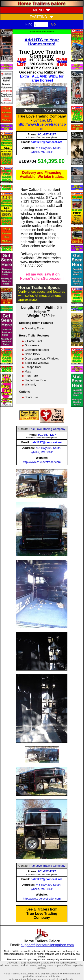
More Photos (54, 110)
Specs (29, 110)
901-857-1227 (47, 134)
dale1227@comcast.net (46, 142)
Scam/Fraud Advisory (42, 32)
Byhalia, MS (43, 120)
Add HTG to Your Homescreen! (42, 42)
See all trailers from (42, 913)
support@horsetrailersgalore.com (47, 945)
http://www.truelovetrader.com (42, 126)
